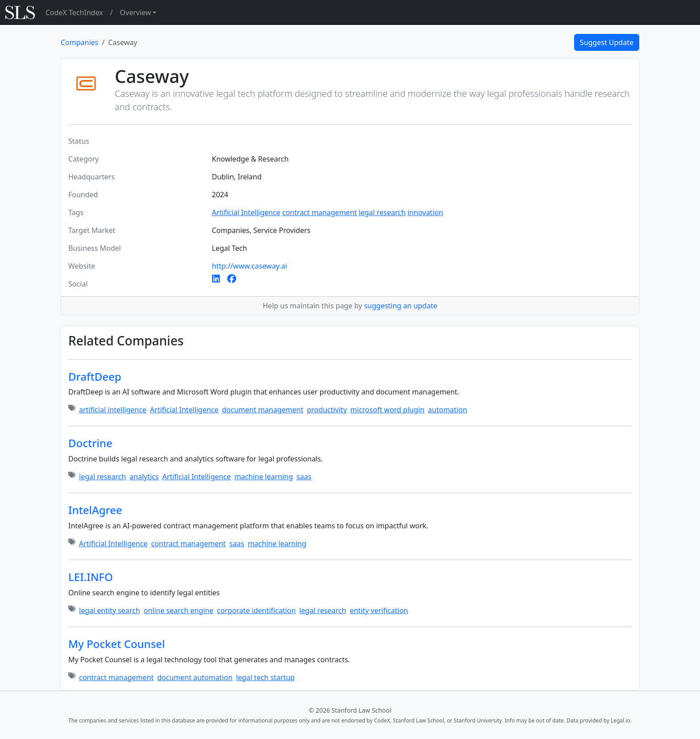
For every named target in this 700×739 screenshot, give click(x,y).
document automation (195, 677)
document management (262, 410)
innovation (425, 212)
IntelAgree (95, 510)
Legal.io (621, 720)
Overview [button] (136, 12)
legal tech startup (265, 677)
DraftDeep (95, 376)
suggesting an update (400, 306)
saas (304, 477)
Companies (79, 42)
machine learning (264, 477)
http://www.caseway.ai (250, 266)
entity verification (379, 610)
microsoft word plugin (387, 410)
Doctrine (90, 443)
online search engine (179, 610)
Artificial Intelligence (246, 212)
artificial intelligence (113, 410)
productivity (327, 410)
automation (448, 410)
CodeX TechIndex (74, 12)
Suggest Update (607, 42)
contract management (319, 212)
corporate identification (256, 610)
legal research (382, 212)
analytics (144, 477)
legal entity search (110, 610)
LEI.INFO (91, 577)
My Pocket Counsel (117, 644)
